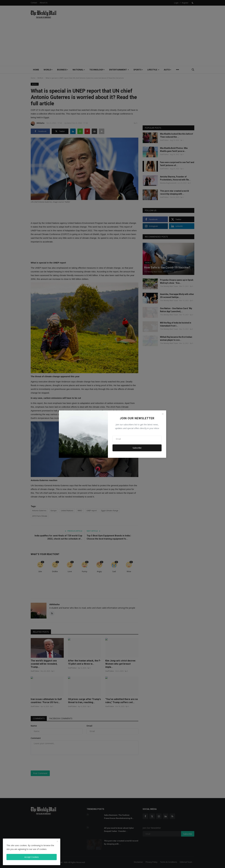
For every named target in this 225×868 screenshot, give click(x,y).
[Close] (163, 414)
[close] (57, 842)
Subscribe (137, 448)
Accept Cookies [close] (32, 857)
